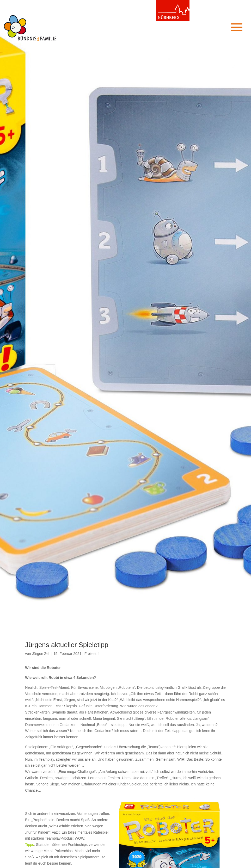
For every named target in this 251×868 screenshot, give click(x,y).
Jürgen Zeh (41, 654)
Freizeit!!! (92, 654)
